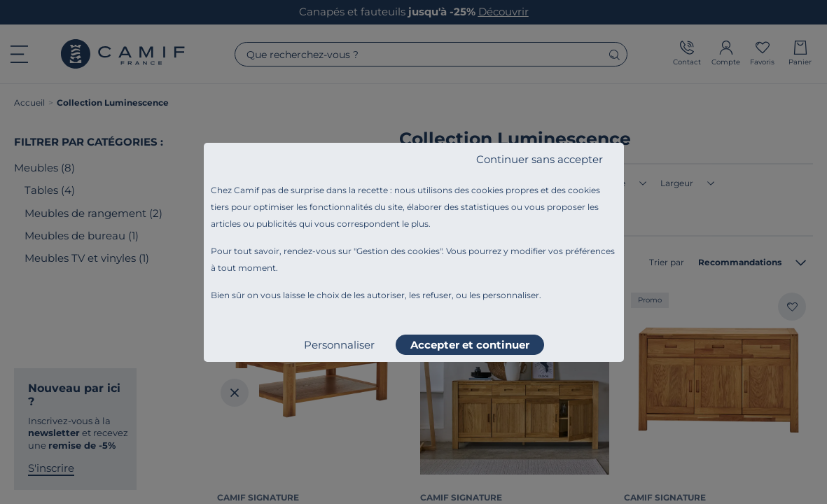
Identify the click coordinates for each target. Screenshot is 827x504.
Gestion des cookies (398, 251)
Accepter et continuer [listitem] (470, 345)
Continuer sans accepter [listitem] (540, 159)
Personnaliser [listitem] (339, 345)
